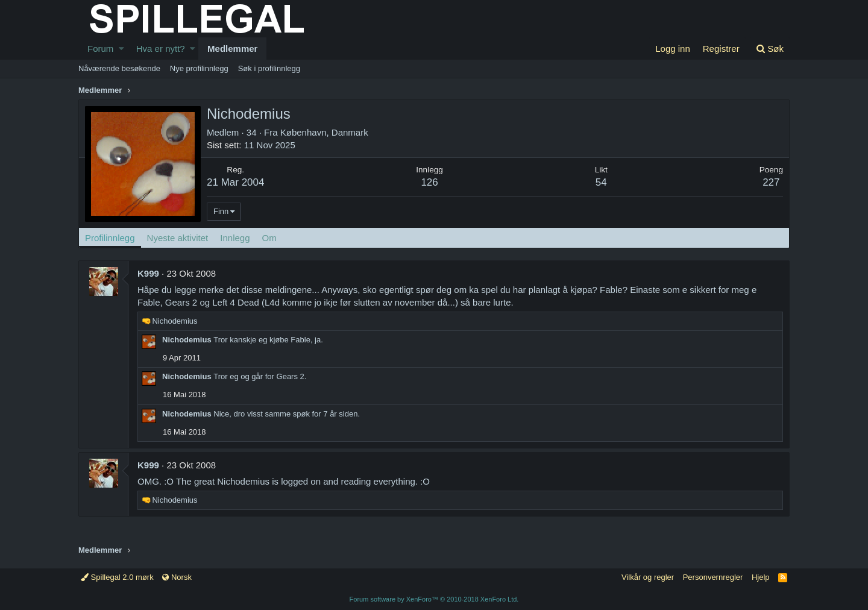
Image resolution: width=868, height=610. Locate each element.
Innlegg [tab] (235, 238)
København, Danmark (324, 132)
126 (429, 182)
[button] (121, 49)
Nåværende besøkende (119, 68)
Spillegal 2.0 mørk (117, 577)
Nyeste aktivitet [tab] (178, 238)
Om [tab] (269, 238)
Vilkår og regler (648, 577)
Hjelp (761, 577)
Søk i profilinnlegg (269, 68)
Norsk (177, 577)
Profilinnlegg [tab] (110, 238)
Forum (100, 49)
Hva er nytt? (161, 49)
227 (771, 182)
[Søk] (770, 49)
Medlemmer (232, 49)
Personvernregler (713, 577)
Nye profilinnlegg (199, 68)
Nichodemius (187, 340)
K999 (148, 273)
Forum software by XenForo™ (434, 599)
